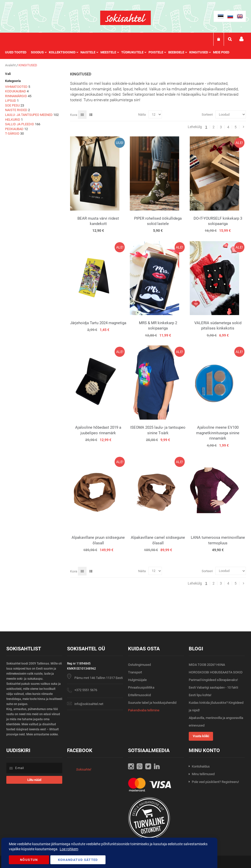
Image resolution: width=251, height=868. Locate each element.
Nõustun (29, 860)
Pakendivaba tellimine (144, 710)
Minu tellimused (203, 774)
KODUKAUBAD (16, 91)
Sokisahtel (84, 769)
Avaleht (11, 65)
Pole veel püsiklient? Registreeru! (215, 782)
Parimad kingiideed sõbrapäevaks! (213, 680)
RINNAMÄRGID (16, 96)
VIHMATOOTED (16, 87)
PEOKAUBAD (14, 129)
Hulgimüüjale (137, 680)
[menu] (120, 52)
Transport (135, 672)
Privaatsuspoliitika (141, 687)
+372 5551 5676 (86, 690)
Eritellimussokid (139, 695)
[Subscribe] (34, 780)
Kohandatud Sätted (78, 860)
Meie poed (221, 52)
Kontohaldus (201, 766)
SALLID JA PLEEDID (20, 124)
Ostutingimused (139, 665)
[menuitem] (18, 52)
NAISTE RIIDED (16, 110)
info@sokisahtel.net (89, 704)
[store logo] (126, 18)
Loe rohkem (69, 849)
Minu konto (241, 39)
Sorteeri (207, 115)
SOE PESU (12, 105)
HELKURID (13, 120)
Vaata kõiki (201, 736)
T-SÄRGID (12, 133)
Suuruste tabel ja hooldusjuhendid (152, 703)
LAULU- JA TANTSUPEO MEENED (29, 115)
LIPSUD (11, 101)
